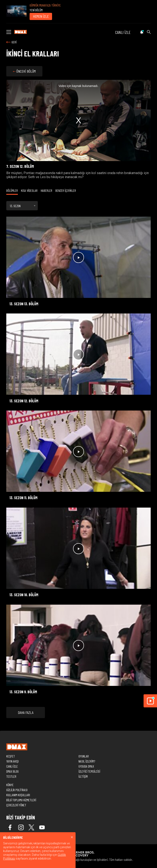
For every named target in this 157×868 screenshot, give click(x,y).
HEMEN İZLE (41, 16)
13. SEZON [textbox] (15, 206)
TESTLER (11, 776)
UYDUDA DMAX (86, 766)
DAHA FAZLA (26, 712)
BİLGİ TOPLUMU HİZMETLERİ (21, 800)
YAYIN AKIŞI (12, 761)
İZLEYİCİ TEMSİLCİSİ (89, 771)
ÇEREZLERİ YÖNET (16, 805)
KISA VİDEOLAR (29, 190)
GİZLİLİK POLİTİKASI (17, 790)
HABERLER (46, 190)
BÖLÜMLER (12, 190)
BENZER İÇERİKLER (66, 190)
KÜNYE (10, 785)
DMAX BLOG (12, 771)
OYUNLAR (84, 756)
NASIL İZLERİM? (87, 761)
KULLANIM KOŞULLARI (18, 795)
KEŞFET (11, 756)
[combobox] (22, 206)
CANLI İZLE (123, 32)
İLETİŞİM (83, 776)
